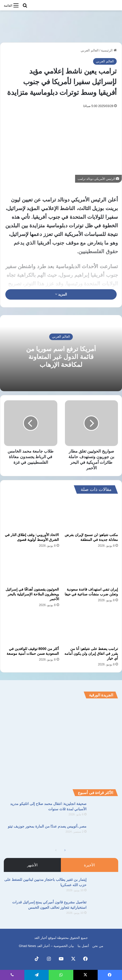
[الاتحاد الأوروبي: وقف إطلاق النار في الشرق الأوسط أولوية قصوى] (32, 514)
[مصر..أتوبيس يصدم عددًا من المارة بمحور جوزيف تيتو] (104, 833)
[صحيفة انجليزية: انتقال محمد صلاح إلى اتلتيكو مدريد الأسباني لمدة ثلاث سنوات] (104, 811)
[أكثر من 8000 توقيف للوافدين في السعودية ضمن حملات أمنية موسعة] (32, 628)
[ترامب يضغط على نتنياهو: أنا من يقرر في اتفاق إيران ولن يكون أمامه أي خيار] (91, 628)
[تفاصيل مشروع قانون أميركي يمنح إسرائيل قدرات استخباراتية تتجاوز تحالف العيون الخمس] (104, 909)
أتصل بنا (83, 946)
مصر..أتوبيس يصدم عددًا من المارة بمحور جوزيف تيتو (47, 826)
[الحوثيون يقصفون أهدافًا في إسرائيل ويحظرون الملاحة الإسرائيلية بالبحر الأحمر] (32, 569)
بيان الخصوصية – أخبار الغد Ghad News (46, 946)
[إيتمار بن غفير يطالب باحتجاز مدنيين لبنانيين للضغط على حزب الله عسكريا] (104, 887)
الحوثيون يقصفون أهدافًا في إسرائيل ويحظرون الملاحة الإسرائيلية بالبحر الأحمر (32, 594)
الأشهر (32, 865)
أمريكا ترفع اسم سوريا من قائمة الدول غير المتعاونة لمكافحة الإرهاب (61, 357)
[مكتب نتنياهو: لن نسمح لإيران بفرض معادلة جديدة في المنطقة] (91, 514)
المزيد (61, 294)
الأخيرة (89, 865)
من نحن (98, 946)
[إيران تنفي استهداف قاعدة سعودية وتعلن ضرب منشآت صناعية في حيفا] (91, 569)
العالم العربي (90, 50)
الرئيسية (109, 50)
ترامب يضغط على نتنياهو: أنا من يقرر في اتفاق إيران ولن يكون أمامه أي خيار (91, 654)
